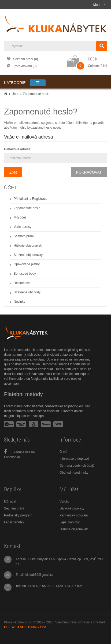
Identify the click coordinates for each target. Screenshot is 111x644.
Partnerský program (18, 515)
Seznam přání (24, 236)
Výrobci (65, 501)
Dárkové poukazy (72, 508)
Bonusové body (25, 274)
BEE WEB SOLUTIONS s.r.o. (26, 627)
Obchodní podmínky (74, 473)
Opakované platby (27, 264)
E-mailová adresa (17, 149)
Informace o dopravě (74, 459)
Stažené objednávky (28, 255)
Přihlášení (21, 199)
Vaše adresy (23, 227)
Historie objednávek (28, 246)
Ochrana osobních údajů (77, 466)
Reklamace (22, 283)
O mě (63, 452)
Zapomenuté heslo (36, 94)
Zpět (13, 172)
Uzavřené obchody (27, 292)
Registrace (40, 199)
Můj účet (20, 217)
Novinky (19, 302)
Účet (15, 94)
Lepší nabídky (14, 522)
